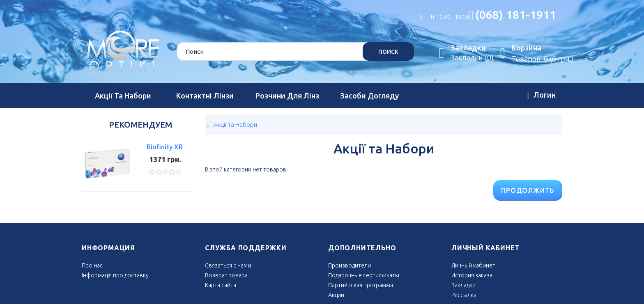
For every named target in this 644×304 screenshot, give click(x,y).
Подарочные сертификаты (364, 275)
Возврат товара (226, 275)
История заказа (472, 275)
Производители (350, 265)
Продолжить (528, 190)
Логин (541, 96)
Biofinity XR (165, 147)
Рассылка (464, 295)
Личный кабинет (473, 265)
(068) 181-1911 (516, 15)
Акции (336, 295)
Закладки (463, 285)
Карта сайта (221, 285)
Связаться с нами (228, 265)
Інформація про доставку (115, 275)
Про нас (92, 265)
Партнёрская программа (361, 285)
